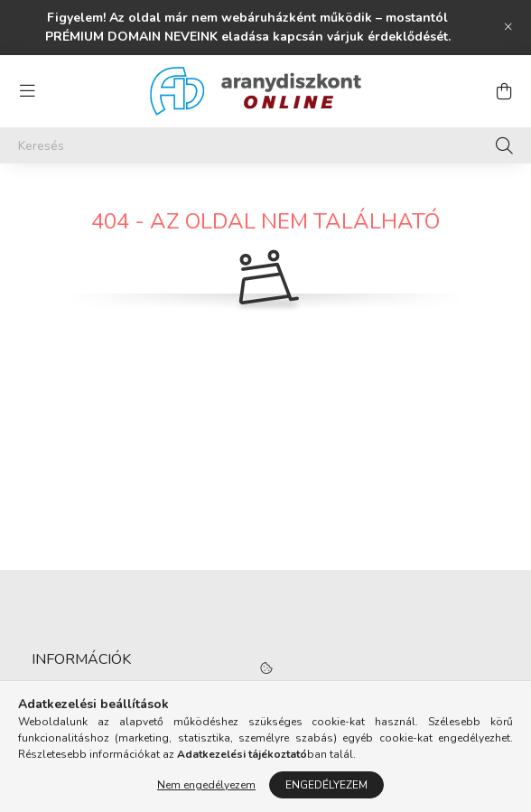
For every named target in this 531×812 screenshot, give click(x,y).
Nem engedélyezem (206, 785)
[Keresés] (265, 145)
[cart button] (504, 91)
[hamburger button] (27, 91)
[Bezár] (508, 27)
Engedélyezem (326, 785)
